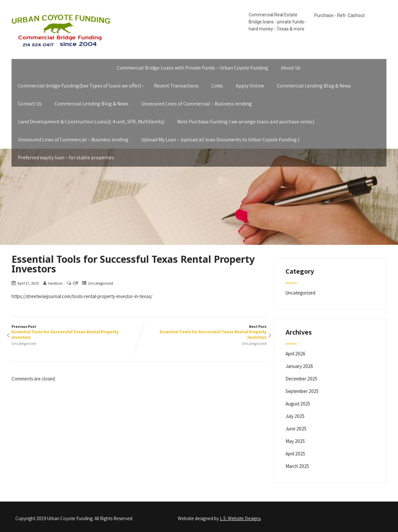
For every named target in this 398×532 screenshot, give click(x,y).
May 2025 (295, 441)
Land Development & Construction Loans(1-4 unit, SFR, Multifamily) (91, 122)
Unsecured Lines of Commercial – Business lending (197, 104)
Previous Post (75, 332)
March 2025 (297, 466)
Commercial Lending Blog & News (314, 86)
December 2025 (301, 379)
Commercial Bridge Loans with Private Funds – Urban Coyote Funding (193, 68)
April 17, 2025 (28, 283)
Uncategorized (101, 283)
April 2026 (295, 354)
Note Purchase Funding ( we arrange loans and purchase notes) (246, 122)
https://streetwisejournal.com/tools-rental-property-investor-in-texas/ (82, 296)
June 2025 (296, 429)
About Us (291, 68)
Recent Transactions (176, 86)
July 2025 (295, 416)
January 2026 (299, 366)
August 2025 (298, 404)
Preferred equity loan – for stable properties (66, 158)
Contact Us (30, 104)
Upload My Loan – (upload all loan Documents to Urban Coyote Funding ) (220, 140)
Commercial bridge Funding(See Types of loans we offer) (79, 86)
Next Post (203, 332)
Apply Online (250, 86)
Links (217, 86)
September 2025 (302, 391)
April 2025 (295, 454)
